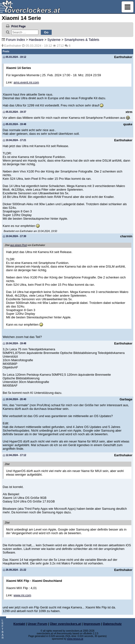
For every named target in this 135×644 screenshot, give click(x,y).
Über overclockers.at (66, 624)
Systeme (54, 40)
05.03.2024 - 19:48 (14, 124)
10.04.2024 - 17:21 (14, 140)
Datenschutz (112, 624)
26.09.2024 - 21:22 (14, 570)
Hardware (36, 40)
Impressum (92, 624)
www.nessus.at (75, 639)
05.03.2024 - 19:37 (14, 112)
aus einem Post (18, 245)
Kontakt (19, 624)
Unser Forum (38, 624)
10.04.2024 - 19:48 (14, 343)
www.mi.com (22, 595)
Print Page (18, 26)
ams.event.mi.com (26, 82)
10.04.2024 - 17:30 (14, 236)
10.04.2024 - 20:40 (14, 399)
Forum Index (16, 40)
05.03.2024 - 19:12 (14, 57)
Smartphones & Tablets (82, 40)
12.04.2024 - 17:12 (14, 455)
